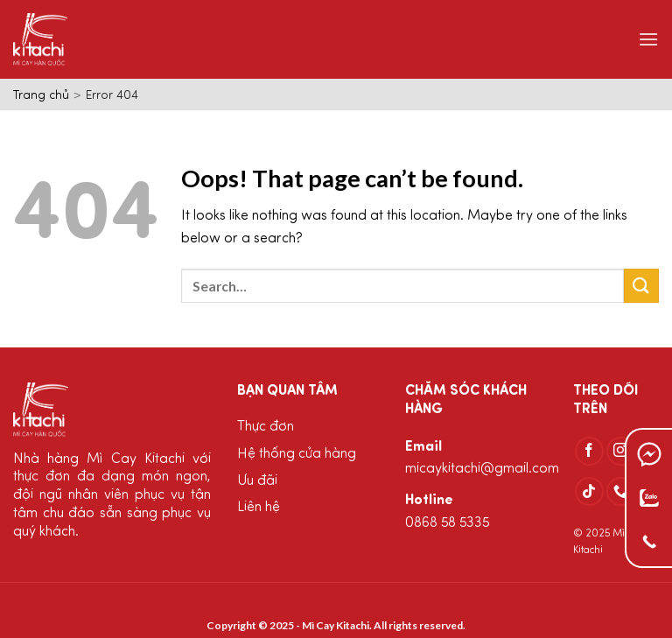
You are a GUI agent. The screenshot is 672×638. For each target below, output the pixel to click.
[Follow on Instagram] (621, 451)
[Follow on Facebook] (589, 451)
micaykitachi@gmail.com (482, 469)
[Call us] (621, 491)
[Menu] (648, 39)
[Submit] (641, 286)
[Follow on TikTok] (589, 491)
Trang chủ (41, 96)
